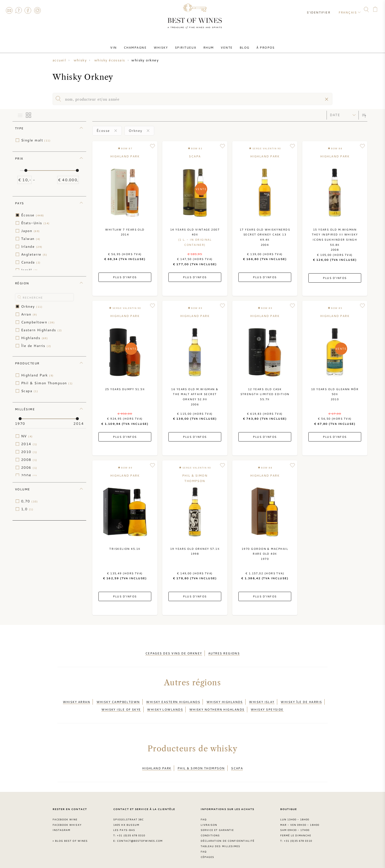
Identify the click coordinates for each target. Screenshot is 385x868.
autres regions (224, 652)
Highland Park (37, 375)
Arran (29, 314)
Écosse (33, 215)
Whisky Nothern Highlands (217, 705)
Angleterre (34, 254)
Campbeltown (38, 322)
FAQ (18, 10)
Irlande (32, 247)
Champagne (140, 45)
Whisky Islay (262, 700)
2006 (29, 468)
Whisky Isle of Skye (121, 705)
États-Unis (35, 223)
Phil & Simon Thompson (47, 383)
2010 (29, 452)
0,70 (29, 501)
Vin (121, 45)
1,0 (27, 509)
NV (27, 436)
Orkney (32, 306)
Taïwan (31, 239)
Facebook (28, 10)
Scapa (30, 391)
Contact (9, 10)
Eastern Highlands (42, 330)
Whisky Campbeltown (118, 700)
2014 (29, 444)
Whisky (164, 45)
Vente (223, 45)
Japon (31, 231)
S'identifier (321, 10)
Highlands (34, 338)
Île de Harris (36, 346)
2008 (29, 460)
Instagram (37, 10)
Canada (31, 262)
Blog (239, 45)
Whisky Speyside (267, 705)
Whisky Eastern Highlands (173, 700)
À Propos (258, 45)
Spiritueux (187, 45)
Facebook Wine (65, 813)
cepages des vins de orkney (174, 652)
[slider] (26, 170)
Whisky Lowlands (165, 705)
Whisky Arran (76, 700)
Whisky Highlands (225, 700)
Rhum (208, 45)
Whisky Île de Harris (301, 700)
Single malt (36, 140)
